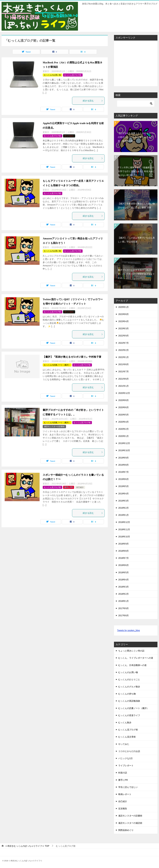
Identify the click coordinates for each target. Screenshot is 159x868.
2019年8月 (124, 465)
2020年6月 (124, 407)
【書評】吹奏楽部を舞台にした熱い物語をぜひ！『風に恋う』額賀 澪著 (136, 206)
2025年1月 (124, 307)
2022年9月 (124, 336)
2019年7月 (124, 472)
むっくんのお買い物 (52, 75)
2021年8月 (124, 364)
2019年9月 (124, 458)
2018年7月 (124, 558)
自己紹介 (80, 487)
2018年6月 (124, 565)
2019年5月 (124, 486)
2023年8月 (124, 314)
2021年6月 (124, 379)
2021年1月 (124, 386)
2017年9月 (124, 608)
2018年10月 (124, 537)
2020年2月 (124, 429)
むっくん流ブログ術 (73, 75)
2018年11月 (124, 529)
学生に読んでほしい (128, 787)
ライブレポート (126, 765)
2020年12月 (124, 393)
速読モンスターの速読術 (130, 823)
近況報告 (123, 809)
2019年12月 (124, 443)
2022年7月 (124, 343)
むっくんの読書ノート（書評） (57, 365)
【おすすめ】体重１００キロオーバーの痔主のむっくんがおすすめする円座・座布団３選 (136, 137)
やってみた (69, 136)
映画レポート (125, 794)
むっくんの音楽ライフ (129, 715)
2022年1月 (124, 357)
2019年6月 (124, 479)
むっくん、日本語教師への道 (132, 665)
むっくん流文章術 (127, 737)
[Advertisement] (138, 62)
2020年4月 (124, 422)
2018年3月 (124, 587)
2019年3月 (124, 501)
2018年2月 (124, 594)
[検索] (136, 104)
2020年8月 (124, 400)
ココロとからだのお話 (129, 751)
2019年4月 (124, 494)
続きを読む (93, 101)
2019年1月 (124, 515)
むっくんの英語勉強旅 (129, 701)
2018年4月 (124, 580)
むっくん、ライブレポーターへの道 (136, 658)
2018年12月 (124, 522)
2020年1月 (124, 436)
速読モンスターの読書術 (54, 426)
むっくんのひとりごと (129, 679)
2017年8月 (124, 615)
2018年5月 (124, 572)
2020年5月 (124, 415)
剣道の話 (123, 773)
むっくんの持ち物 (127, 694)
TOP (27, 846)
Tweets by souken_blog (128, 630)
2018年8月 (124, 551)
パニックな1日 (125, 758)
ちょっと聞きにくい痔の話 (131, 651)
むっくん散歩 (125, 722)
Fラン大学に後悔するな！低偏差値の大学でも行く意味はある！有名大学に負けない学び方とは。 (136, 171)
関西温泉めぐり (126, 830)
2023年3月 (124, 328)
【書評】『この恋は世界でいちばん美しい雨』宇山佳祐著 (136, 240)
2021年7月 (124, 371)
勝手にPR (69, 487)
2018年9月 (124, 544)
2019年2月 (124, 508)
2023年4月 (124, 321)
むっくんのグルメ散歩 (129, 687)
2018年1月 (124, 601)
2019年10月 (124, 450)
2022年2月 (124, 350)
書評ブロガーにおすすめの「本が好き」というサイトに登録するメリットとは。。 (136, 274)
